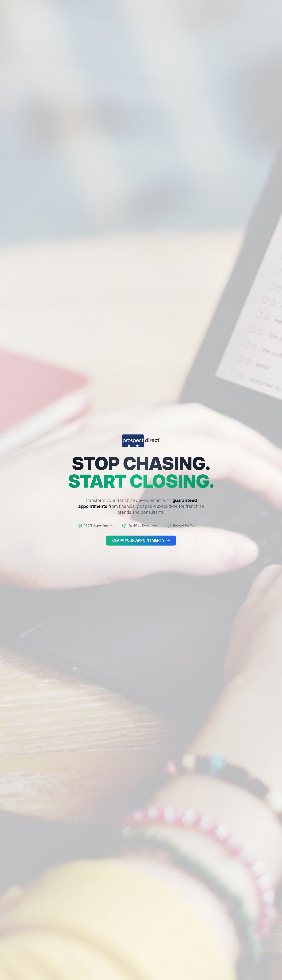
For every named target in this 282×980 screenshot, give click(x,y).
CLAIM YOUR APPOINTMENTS (138, 540)
